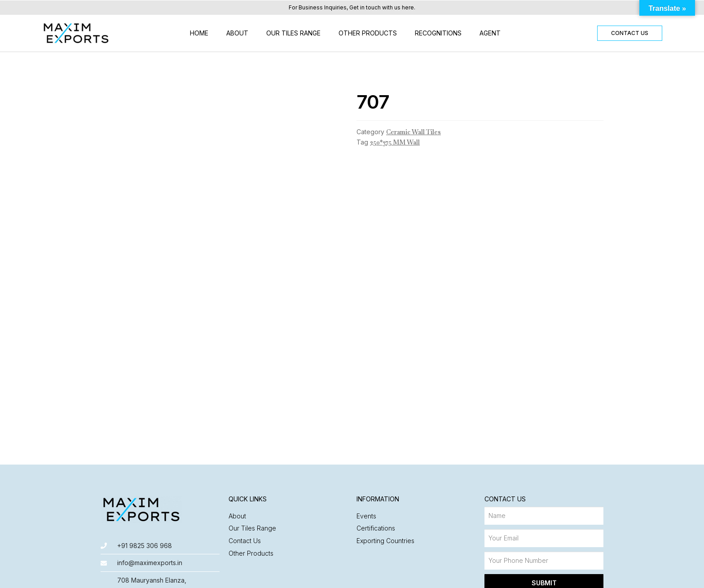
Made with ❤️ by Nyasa (568, 577)
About (237, 33)
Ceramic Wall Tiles (414, 132)
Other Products (368, 33)
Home (199, 33)
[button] (630, 33)
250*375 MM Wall (395, 142)
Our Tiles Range (293, 33)
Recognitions (438, 33)
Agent (490, 33)
